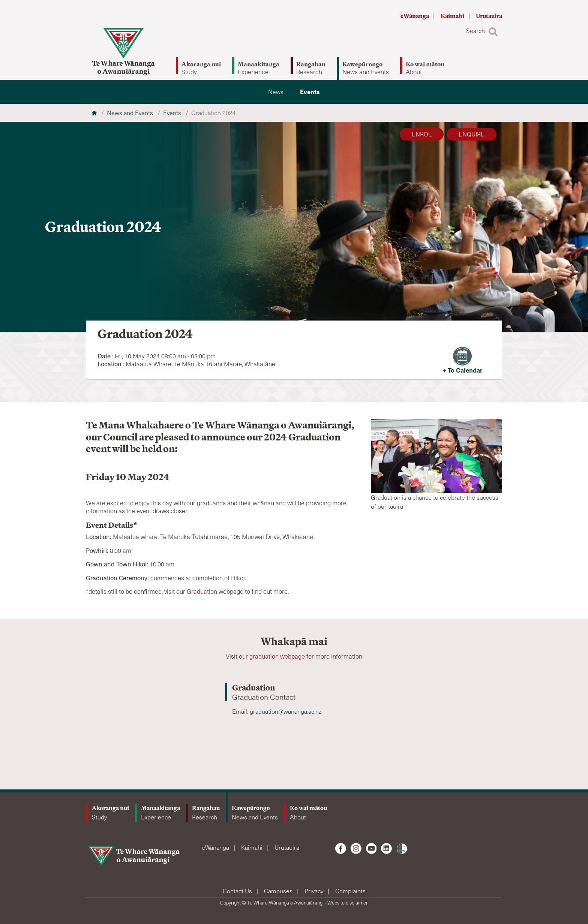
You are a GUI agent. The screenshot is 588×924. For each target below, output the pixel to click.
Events (310, 92)
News (276, 92)
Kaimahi (453, 16)
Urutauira (489, 16)
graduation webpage (277, 656)
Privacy (315, 891)
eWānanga (415, 16)
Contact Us (238, 891)
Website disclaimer (348, 903)
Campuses (279, 891)
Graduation (202, 591)
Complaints (350, 891)
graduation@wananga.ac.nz (286, 711)
